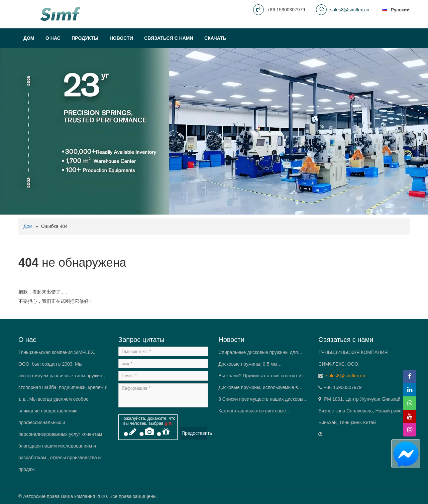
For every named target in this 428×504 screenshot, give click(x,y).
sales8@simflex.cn (350, 10)
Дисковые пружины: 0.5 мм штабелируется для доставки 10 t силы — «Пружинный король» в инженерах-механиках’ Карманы (261, 366)
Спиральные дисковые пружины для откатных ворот (258, 354)
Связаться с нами (169, 38)
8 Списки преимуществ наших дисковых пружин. (262, 401)
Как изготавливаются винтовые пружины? (252, 412)
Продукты (85, 38)
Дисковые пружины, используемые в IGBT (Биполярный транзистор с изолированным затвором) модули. (258, 389)
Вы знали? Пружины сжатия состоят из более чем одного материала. (261, 377)
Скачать (215, 38)
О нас (53, 38)
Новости (121, 38)
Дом (29, 38)
